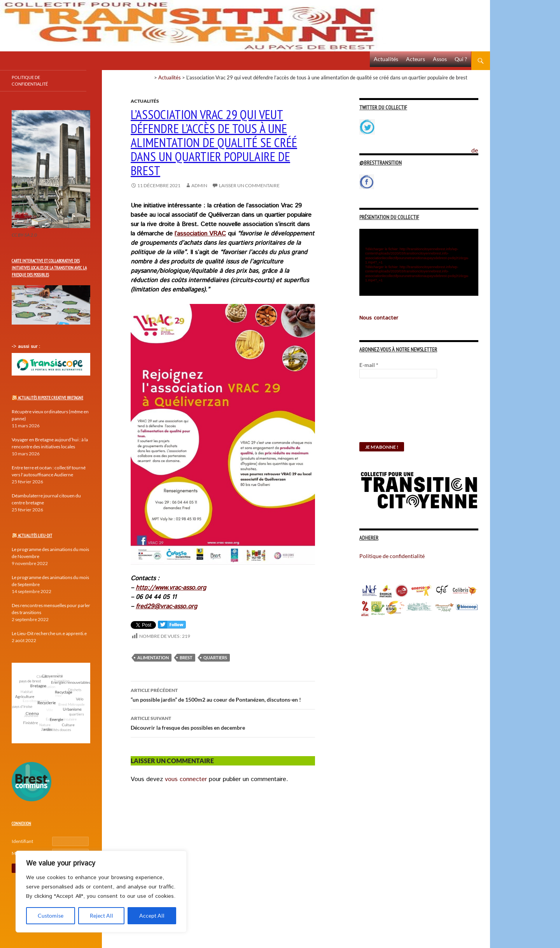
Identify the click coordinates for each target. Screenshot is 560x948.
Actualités (386, 59)
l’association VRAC (200, 234)
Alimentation (153, 657)
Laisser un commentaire (249, 185)
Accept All (152, 916)
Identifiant (22, 841)
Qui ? (461, 59)
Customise (51, 916)
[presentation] (391, 414)
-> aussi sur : (26, 347)
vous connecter (186, 779)
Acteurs (416, 59)
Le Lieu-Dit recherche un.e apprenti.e (49, 633)
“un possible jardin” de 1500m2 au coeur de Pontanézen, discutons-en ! (223, 694)
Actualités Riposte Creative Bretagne (51, 398)
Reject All (101, 916)
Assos (440, 59)
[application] (419, 262)
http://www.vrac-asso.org (171, 588)
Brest (186, 657)
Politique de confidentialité (481, 146)
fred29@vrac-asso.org (166, 607)
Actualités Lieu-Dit (35, 535)
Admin (199, 185)
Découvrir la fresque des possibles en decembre (223, 722)
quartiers (215, 657)
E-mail (369, 365)
